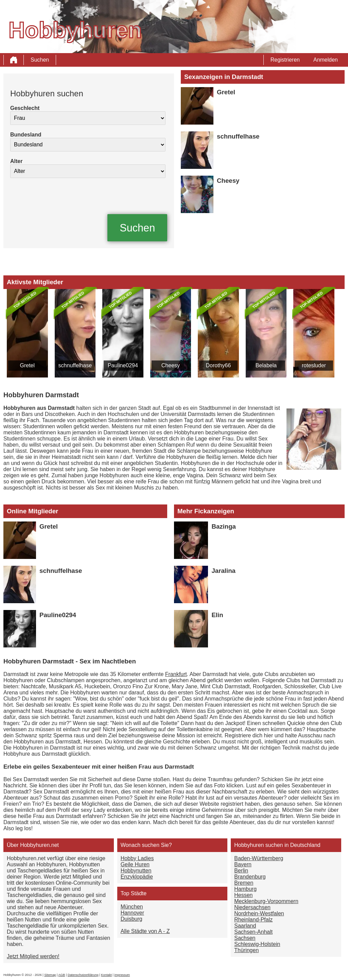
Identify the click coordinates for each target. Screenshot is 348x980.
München (132, 907)
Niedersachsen (252, 907)
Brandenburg (250, 877)
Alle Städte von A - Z (145, 931)
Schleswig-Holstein (257, 944)
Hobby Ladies (137, 858)
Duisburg (132, 919)
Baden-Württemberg (259, 858)
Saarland (245, 926)
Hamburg (245, 889)
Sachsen (245, 938)
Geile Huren (135, 864)
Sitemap (50, 975)
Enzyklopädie (137, 877)
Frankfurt (176, 674)
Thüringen (246, 950)
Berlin (241, 871)
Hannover (132, 913)
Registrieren (285, 60)
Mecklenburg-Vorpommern (266, 901)
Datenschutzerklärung (83, 975)
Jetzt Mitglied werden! (33, 956)
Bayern (243, 864)
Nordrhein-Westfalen (259, 913)
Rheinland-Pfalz (253, 920)
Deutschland (305, 845)
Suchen (40, 60)
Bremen (244, 883)
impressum (122, 975)
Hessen (243, 895)
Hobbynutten (136, 871)
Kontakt (106, 975)
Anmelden (326, 60)
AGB (62, 975)
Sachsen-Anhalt (253, 932)
